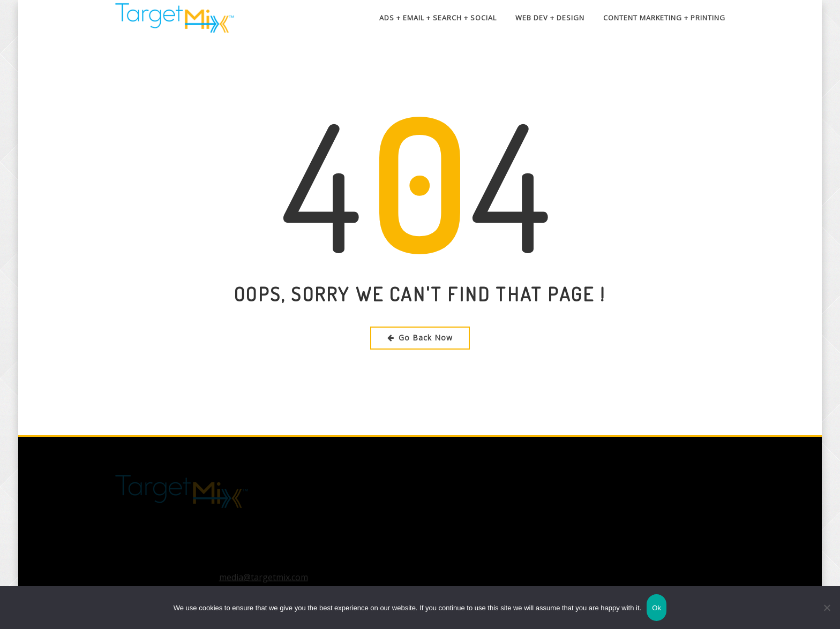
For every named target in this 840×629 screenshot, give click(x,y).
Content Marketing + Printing (664, 18)
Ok (657, 608)
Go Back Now (420, 338)
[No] (827, 608)
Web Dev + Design (550, 18)
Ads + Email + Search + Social (438, 18)
